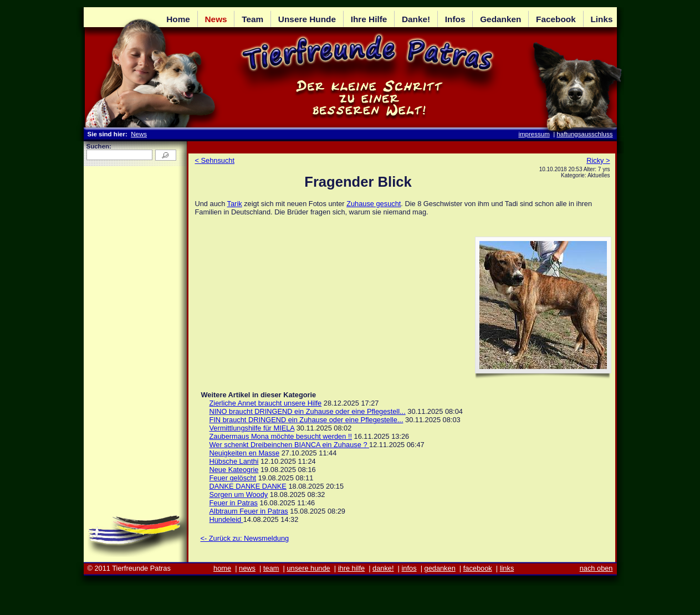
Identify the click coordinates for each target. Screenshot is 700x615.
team (271, 568)
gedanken (440, 568)
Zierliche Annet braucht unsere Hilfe (266, 403)
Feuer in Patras (234, 503)
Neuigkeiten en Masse (245, 453)
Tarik (235, 204)
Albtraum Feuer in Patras (249, 511)
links (507, 568)
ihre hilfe (351, 568)
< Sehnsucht (215, 160)
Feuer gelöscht (233, 478)
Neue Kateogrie (234, 470)
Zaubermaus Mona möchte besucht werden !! (281, 436)
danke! (383, 568)
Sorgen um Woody (239, 494)
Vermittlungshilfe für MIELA (252, 428)
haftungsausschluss (584, 134)
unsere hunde (308, 568)
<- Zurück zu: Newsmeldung (245, 538)
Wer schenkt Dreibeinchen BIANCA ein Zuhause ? (290, 445)
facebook (478, 568)
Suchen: (99, 146)
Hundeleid (226, 519)
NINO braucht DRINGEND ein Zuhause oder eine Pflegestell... (308, 411)
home (222, 568)
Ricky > (598, 160)
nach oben (596, 568)
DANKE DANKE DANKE (248, 486)
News (139, 134)
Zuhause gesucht (374, 204)
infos (409, 568)
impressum (534, 134)
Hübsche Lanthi (234, 461)
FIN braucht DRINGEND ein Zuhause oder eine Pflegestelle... (306, 420)
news (247, 568)
